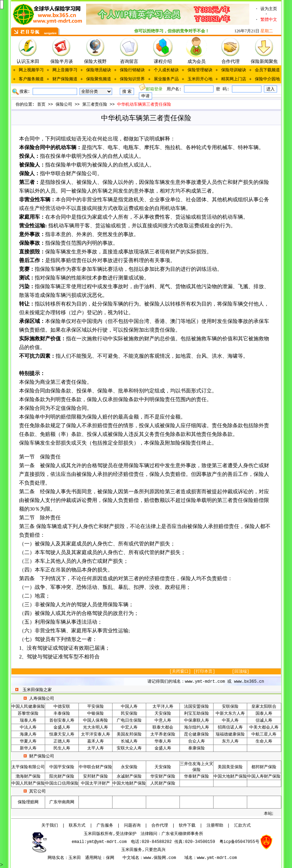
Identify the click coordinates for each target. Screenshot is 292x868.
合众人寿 (197, 741)
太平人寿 (95, 748)
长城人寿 (129, 741)
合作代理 (160, 826)
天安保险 (163, 714)
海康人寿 (28, 735)
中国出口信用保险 (62, 784)
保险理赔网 (28, 802)
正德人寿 (62, 741)
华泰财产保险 (197, 777)
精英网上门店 (234, 79)
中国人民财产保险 (28, 784)
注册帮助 (215, 826)
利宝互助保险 (197, 714)
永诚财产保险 (129, 777)
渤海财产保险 (28, 777)
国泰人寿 (264, 714)
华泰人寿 (163, 741)
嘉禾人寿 (95, 741)
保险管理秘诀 (200, 70)
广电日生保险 (129, 721)
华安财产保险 (163, 777)
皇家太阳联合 (264, 707)
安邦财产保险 (95, 777)
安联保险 (230, 707)
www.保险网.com (160, 858)
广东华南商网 (62, 802)
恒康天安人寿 (62, 735)
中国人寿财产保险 (264, 777)
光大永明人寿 (95, 728)
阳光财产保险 (62, 777)
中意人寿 (163, 721)
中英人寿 (230, 721)
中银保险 (95, 714)
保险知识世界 (132, 79)
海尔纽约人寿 (197, 728)
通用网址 (93, 858)
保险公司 (64, 105)
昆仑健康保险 (197, 735)
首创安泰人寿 (62, 721)
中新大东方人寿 (230, 714)
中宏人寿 (129, 728)
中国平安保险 (62, 767)
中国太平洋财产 (95, 784)
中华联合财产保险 (95, 767)
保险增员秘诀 (99, 70)
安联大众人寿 (129, 748)
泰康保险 (197, 748)
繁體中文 (269, 20)
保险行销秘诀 (132, 70)
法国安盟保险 (197, 707)
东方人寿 (230, 741)
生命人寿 (264, 741)
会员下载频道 (267, 70)
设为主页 (269, 9)
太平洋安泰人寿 (95, 735)
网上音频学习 (65, 70)
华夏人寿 (28, 741)
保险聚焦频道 (99, 79)
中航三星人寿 (264, 735)
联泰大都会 (163, 728)
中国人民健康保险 (28, 707)
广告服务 (105, 826)
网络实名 (56, 858)
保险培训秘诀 (234, 70)
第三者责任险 (95, 105)
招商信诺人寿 (230, 728)
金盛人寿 (62, 728)
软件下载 (187, 826)
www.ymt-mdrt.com (217, 858)
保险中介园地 (267, 79)
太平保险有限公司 (28, 767)
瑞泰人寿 (28, 721)
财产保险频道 (65, 79)
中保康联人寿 (197, 721)
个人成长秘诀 (166, 70)
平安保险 (95, 707)
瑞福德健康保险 (230, 735)
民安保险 (129, 714)
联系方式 (77, 826)
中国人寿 (129, 707)
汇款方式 (242, 826)
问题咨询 (132, 826)
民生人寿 (62, 748)
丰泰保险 (62, 714)
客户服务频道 (31, 79)
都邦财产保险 (264, 767)
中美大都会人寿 (264, 728)
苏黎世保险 (28, 714)
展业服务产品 (166, 79)
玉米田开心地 (200, 79)
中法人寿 (28, 728)
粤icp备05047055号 (239, 842)
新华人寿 (28, 748)
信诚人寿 (264, 721)
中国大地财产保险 (230, 777)
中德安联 (62, 707)
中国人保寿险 (95, 721)
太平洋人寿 (163, 707)
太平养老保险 (163, 735)
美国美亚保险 (230, 767)
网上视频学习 (31, 70)
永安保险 (129, 767)
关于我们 (50, 826)
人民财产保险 (163, 784)
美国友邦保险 (129, 735)
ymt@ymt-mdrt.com (107, 842)
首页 (41, 105)
